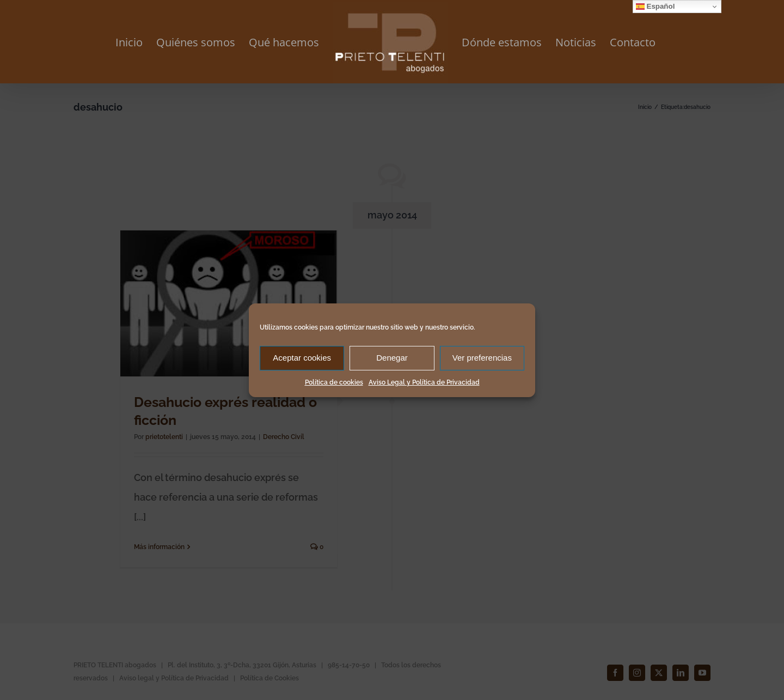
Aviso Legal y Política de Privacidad (424, 382)
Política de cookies (334, 382)
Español (656, 7)
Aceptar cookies (302, 358)
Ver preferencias (482, 358)
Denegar (392, 358)
